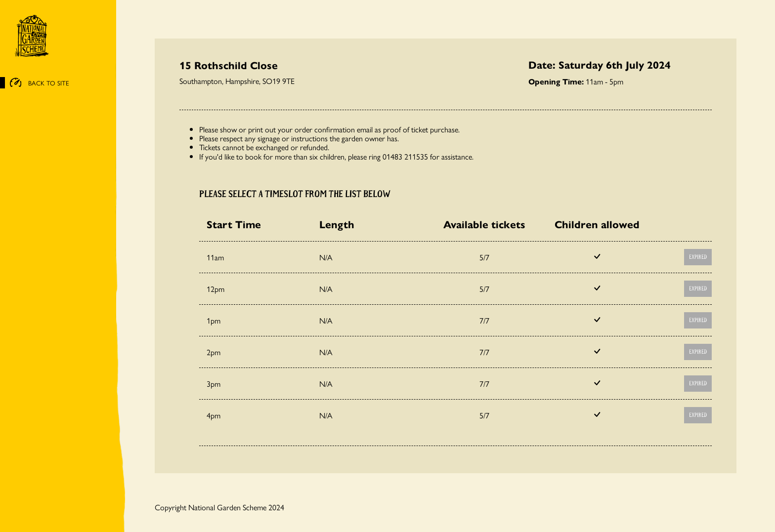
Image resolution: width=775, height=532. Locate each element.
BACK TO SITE (40, 83)
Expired (698, 257)
